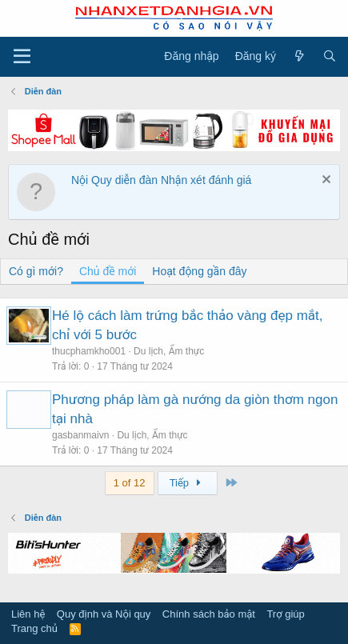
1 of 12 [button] (130, 483)
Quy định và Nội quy (104, 614)
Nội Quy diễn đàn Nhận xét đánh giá (161, 180)
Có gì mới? (36, 271)
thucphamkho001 (89, 351)
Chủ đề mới (108, 271)
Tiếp (188, 483)
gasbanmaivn (80, 435)
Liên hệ (28, 614)
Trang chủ (34, 628)
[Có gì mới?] (299, 57)
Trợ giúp (285, 614)
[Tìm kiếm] (330, 57)
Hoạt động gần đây (199, 271)
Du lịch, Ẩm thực (169, 351)
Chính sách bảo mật (209, 614)
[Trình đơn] (22, 57)
